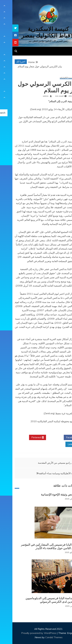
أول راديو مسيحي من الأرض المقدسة (44, 463)
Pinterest (25, 437)
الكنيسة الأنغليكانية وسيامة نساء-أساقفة (46, 473)
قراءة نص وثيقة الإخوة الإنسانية (48, 495)
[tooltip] (3, 28)
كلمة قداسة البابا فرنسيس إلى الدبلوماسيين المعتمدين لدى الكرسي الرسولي (40, 600)
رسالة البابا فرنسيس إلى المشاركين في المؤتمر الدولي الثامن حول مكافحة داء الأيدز (38, 546)
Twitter (42, 437)
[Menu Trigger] (64, 7)
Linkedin (61, 444)
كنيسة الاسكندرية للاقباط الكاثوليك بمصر (36, 32)
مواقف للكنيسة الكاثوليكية (57, 78)
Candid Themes (42, 637)
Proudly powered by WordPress (27, 633)
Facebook (60, 437)
